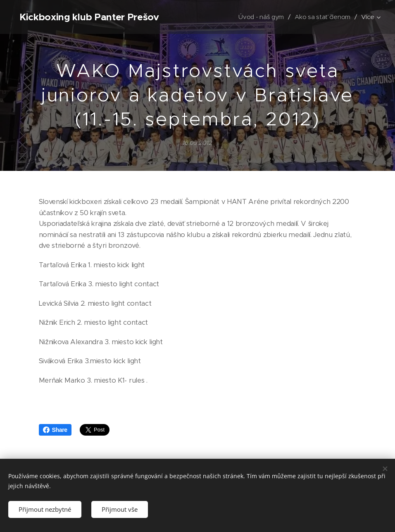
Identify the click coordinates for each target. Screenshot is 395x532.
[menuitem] (261, 17)
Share (55, 430)
